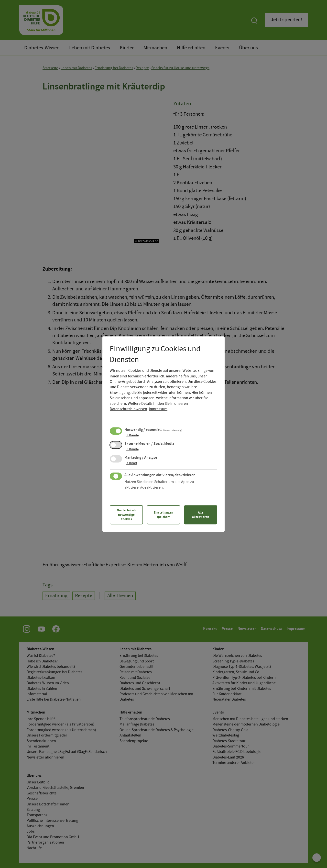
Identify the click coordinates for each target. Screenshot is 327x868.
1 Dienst (131, 463)
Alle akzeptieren (201, 515)
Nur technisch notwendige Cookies (126, 515)
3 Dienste (131, 450)
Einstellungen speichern (163, 515)
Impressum (158, 409)
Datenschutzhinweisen (128, 409)
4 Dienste (131, 436)
